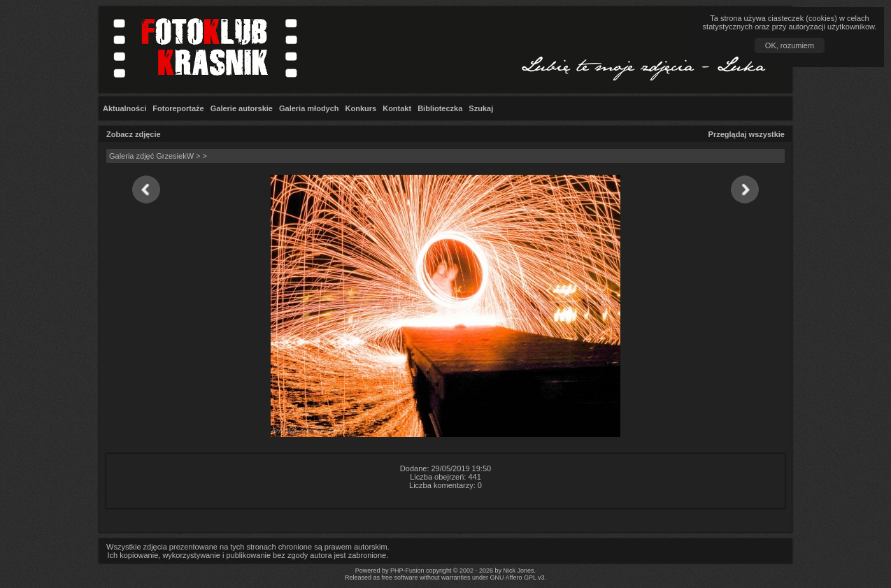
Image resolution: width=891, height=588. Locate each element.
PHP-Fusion (407, 571)
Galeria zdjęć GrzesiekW (151, 156)
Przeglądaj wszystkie (747, 134)
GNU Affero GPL (513, 578)
